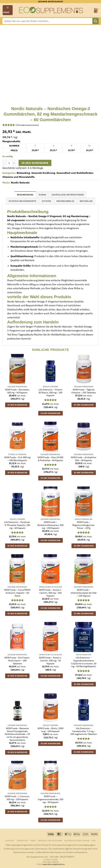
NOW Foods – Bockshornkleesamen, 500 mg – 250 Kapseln (50, 525)
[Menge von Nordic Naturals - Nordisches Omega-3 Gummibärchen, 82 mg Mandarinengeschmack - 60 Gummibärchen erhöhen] (14, 163)
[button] (8, 10)
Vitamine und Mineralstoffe (18, 177)
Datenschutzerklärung (77, 840)
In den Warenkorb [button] (17, 405)
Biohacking (23, 173)
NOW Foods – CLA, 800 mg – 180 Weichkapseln (17, 459)
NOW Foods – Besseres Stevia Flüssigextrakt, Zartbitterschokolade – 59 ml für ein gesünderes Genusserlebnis (17, 734)
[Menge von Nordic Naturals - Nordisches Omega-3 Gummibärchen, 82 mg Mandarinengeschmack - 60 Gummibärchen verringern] (4, 163)
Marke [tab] (42, 195)
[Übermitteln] (96, 21)
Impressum (22, 840)
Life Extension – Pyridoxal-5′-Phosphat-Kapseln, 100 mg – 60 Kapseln (17, 525)
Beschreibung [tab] (25, 195)
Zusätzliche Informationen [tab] (68, 195)
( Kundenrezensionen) (27, 125)
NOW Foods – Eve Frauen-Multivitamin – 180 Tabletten (17, 660)
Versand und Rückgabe (50, 840)
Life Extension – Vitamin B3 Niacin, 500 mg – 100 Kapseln (50, 392)
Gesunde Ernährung (43, 173)
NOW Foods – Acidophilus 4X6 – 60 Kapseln (84, 459)
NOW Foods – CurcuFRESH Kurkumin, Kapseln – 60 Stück (17, 593)
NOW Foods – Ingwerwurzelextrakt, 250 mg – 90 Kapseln (50, 799)
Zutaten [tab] (46, 201)
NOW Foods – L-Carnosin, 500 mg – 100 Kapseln (17, 798)
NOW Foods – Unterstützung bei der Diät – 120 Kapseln (84, 593)
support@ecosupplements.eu (53, 864)
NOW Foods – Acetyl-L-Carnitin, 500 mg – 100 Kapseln (50, 593)
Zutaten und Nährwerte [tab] (22, 201)
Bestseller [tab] (86, 201)
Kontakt (10, 840)
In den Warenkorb (35, 163)
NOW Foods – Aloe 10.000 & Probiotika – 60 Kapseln (50, 459)
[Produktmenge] (9, 163)
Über (33, 840)
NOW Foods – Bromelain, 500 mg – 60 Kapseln (17, 391)
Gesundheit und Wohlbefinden (75, 173)
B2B (94, 840)
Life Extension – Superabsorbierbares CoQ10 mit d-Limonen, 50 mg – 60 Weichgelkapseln (84, 662)
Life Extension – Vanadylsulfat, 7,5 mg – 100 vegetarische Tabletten (84, 731)
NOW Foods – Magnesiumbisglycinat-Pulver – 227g (84, 525)
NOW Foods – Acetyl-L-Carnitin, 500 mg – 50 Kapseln (50, 660)
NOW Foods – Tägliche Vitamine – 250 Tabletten (84, 391)
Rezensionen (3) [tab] (65, 201)
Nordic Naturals (20, 183)
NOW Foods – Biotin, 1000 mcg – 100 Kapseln (50, 730)
